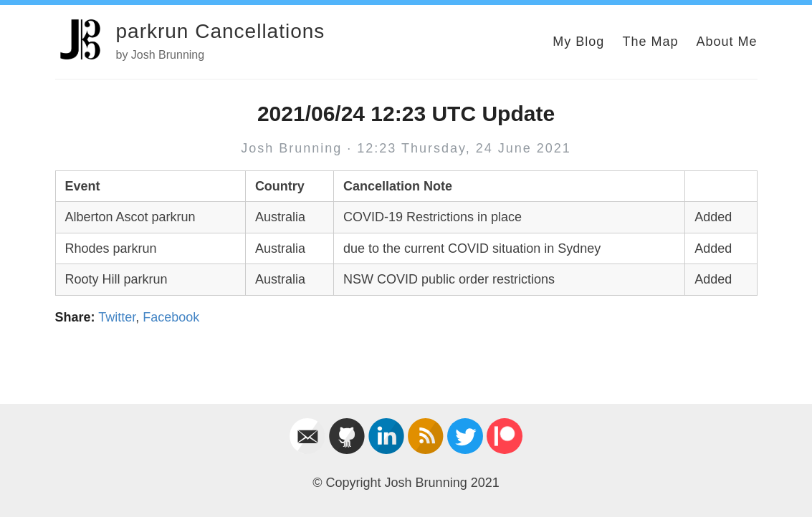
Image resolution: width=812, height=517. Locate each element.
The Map (650, 42)
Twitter (117, 317)
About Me (726, 42)
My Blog (578, 42)
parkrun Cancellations (221, 31)
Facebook (171, 317)
